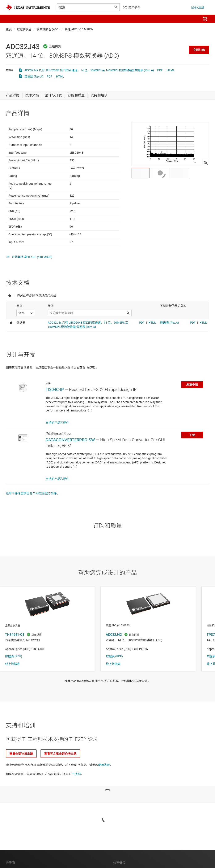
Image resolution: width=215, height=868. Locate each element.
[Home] (28, 7)
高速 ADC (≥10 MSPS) (79, 29)
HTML (171, 70)
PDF (160, 70)
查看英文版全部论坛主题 (60, 774)
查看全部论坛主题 (21, 774)
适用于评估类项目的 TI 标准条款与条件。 (33, 514)
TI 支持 (77, 795)
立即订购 (199, 50)
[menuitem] (193, 19)
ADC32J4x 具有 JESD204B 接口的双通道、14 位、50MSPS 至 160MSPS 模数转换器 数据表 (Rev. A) (89, 70)
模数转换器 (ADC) (48, 29)
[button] (10, 19)
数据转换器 (24, 29)
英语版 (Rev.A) (34, 77)
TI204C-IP (55, 410)
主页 (9, 29)
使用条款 (104, 785)
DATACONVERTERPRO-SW (70, 460)
